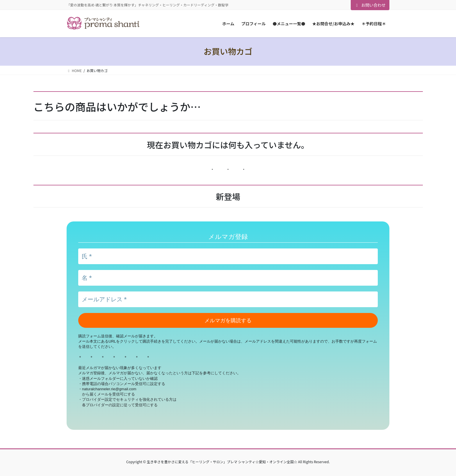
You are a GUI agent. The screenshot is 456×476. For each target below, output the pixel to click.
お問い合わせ (370, 5)
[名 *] (228, 278)
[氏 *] (228, 256)
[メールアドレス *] (228, 299)
